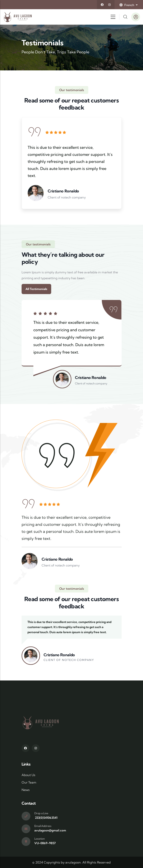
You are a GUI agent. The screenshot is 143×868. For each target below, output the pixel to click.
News (26, 790)
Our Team (29, 782)
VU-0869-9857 (45, 843)
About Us (28, 775)
